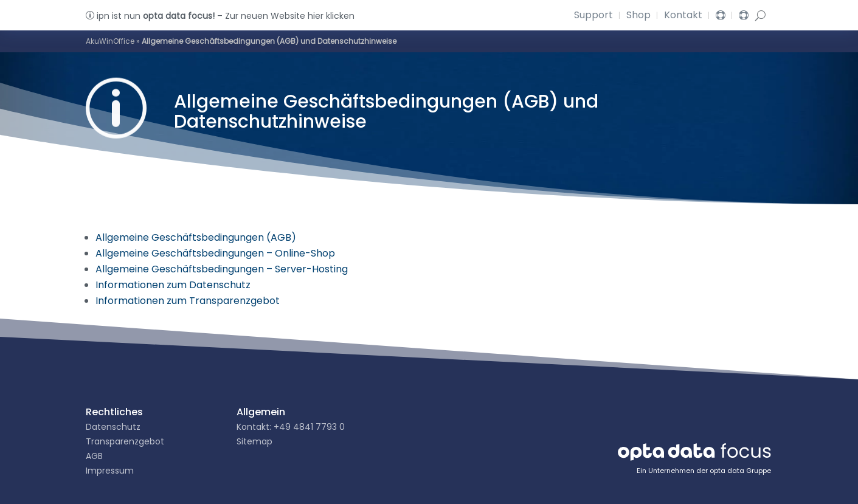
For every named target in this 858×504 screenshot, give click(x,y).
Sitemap (254, 441)
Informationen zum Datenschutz (173, 285)
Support (593, 16)
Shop (638, 16)
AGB (94, 456)
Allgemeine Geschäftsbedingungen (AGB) (196, 237)
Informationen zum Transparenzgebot (188, 301)
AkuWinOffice (110, 41)
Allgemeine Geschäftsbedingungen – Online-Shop (215, 253)
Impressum (110, 471)
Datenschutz (113, 427)
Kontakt (683, 16)
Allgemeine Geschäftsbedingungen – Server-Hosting (222, 269)
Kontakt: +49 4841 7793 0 (291, 427)
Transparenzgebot (125, 441)
